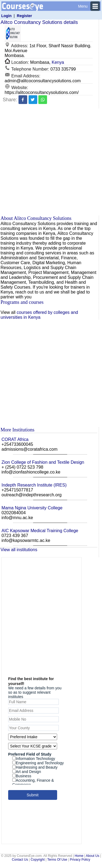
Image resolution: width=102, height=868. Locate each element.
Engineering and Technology (38, 763)
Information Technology (34, 759)
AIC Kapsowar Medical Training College (40, 531)
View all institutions (19, 550)
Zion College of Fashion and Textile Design (43, 462)
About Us (93, 856)
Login (6, 16)
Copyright (38, 860)
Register (24, 16)
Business (22, 776)
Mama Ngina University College (32, 508)
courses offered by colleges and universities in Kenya (39, 315)
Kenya (58, 62)
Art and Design (27, 772)
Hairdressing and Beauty (35, 767)
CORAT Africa (15, 439)
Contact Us (20, 860)
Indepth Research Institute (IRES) (34, 485)
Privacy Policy (80, 860)
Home (79, 856)
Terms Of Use (57, 860)
